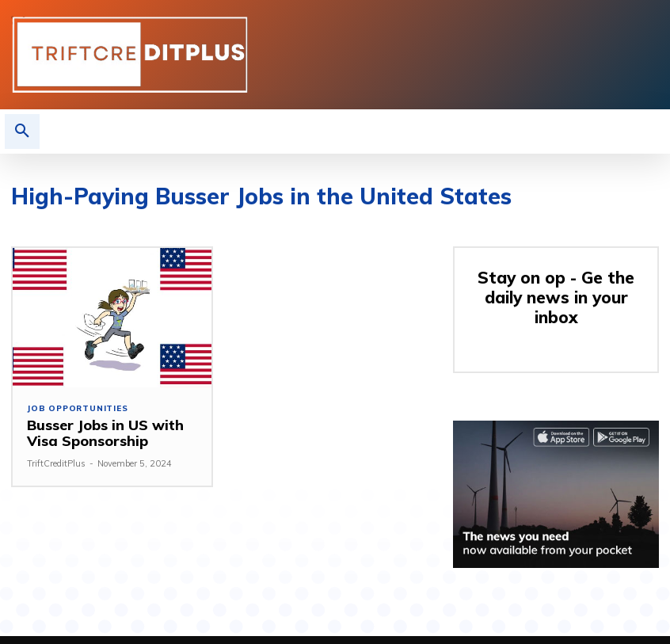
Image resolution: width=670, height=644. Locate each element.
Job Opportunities (78, 409)
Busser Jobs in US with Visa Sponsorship (99, 433)
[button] (22, 131)
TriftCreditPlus (56, 463)
